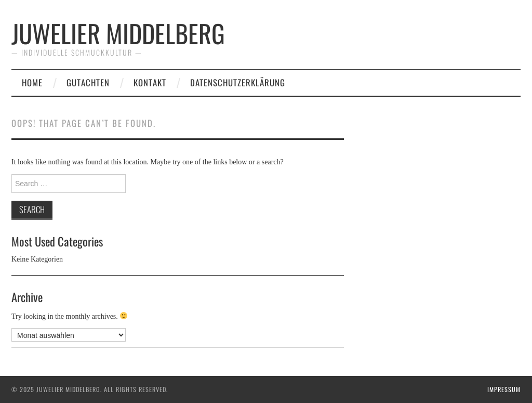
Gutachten (88, 82)
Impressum (504, 389)
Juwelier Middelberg (118, 33)
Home (32, 82)
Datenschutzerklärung (238, 82)
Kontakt (150, 82)
